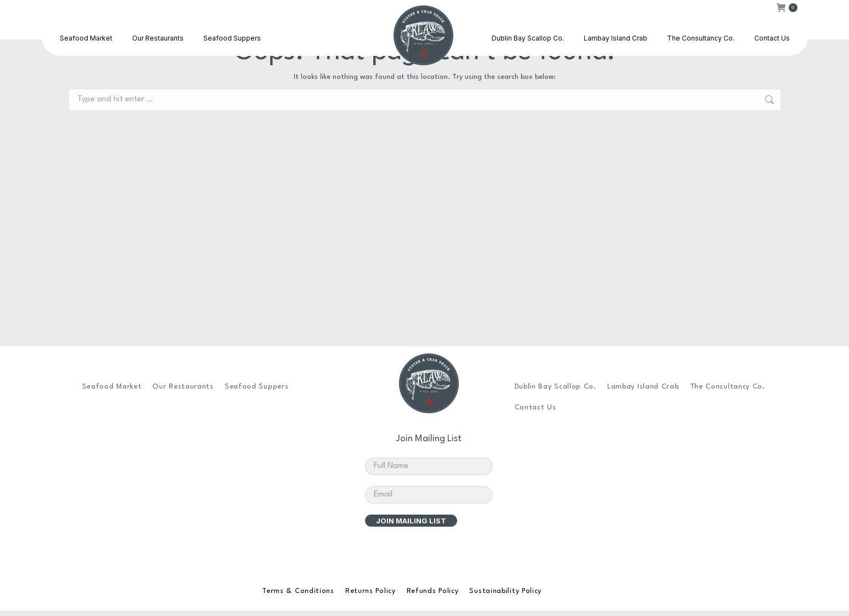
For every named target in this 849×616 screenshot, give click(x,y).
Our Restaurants (183, 387)
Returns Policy (371, 591)
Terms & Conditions (298, 591)
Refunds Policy (433, 591)
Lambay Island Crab (643, 387)
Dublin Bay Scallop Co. (555, 387)
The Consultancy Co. (728, 387)
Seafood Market (112, 387)
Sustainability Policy (505, 591)
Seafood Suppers (257, 387)
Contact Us (535, 407)
